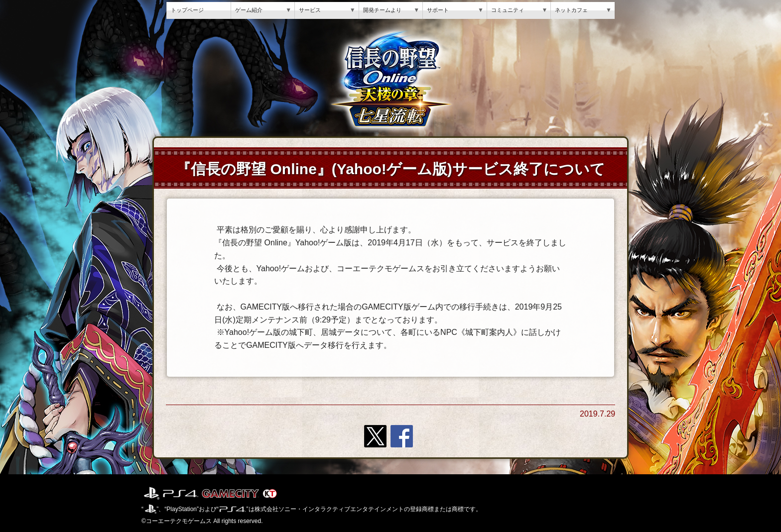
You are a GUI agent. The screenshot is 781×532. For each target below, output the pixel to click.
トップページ (187, 10)
